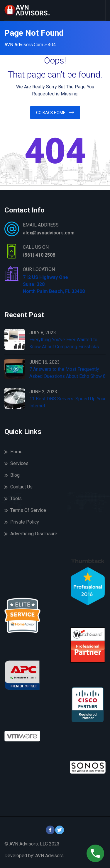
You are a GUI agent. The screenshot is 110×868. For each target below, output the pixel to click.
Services (19, 463)
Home (16, 452)
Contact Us (21, 487)
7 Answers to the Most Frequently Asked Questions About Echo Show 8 (67, 373)
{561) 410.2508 (39, 255)
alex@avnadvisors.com (49, 233)
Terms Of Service (28, 510)
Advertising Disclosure (34, 534)
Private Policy (25, 522)
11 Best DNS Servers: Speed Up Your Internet (67, 402)
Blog (15, 475)
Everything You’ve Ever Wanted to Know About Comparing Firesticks (64, 343)
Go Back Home (51, 113)
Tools (16, 499)
